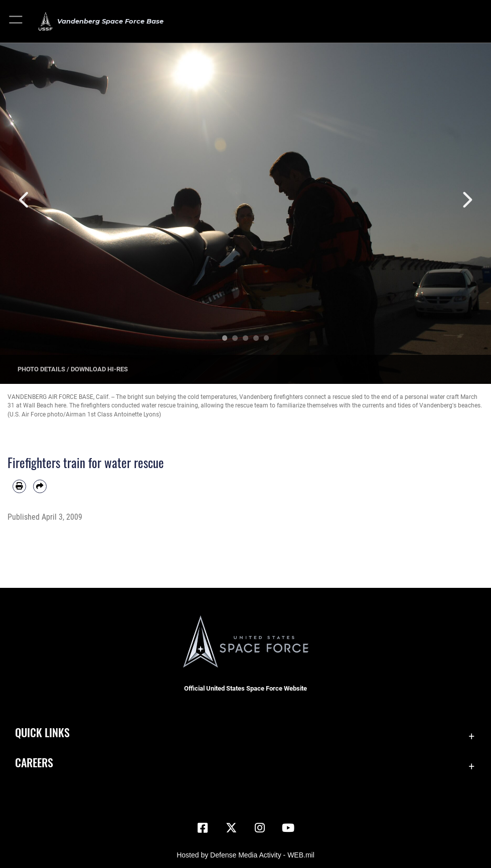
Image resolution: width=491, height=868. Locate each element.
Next (466, 200)
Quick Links (42, 732)
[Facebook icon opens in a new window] (203, 828)
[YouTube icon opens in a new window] (288, 828)
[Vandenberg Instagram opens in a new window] (260, 828)
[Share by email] (40, 486)
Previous (25, 200)
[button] (16, 21)
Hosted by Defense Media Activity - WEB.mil (245, 855)
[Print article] (19, 486)
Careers (34, 762)
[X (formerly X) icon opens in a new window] (231, 828)
